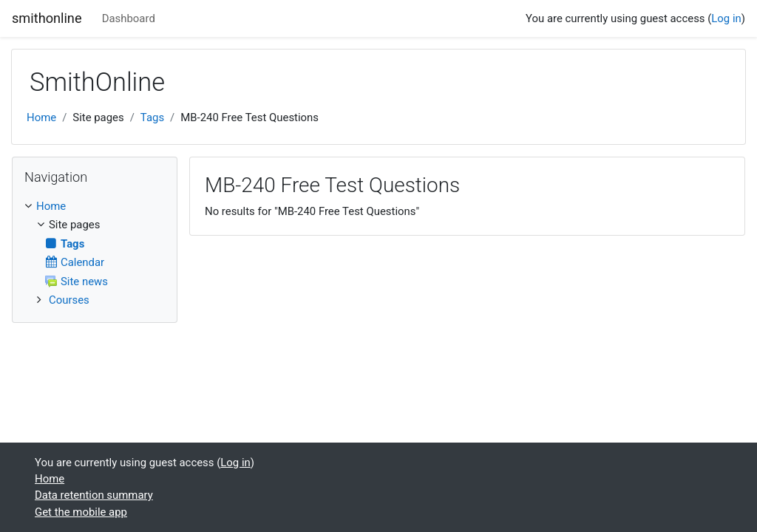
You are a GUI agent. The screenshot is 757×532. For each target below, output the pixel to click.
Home (41, 117)
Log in (726, 18)
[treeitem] (95, 206)
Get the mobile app (81, 512)
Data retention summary (94, 495)
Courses (69, 300)
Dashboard (129, 18)
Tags (152, 117)
